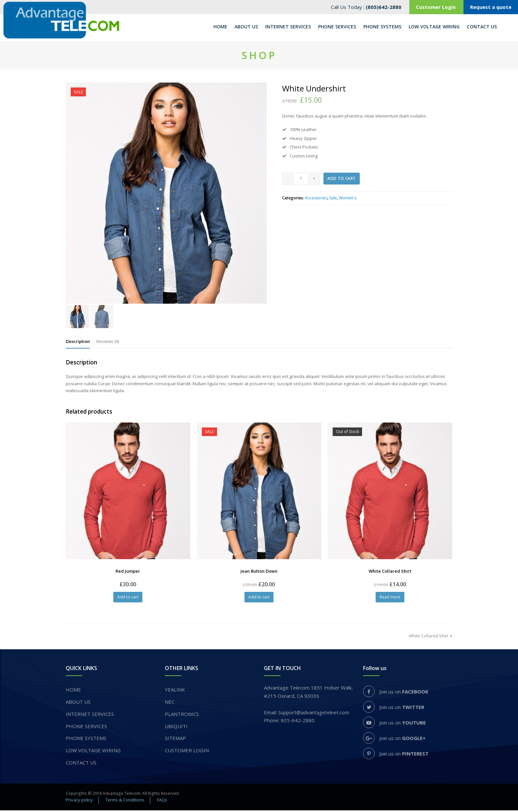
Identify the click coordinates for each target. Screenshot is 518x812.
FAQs (162, 801)
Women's (348, 200)
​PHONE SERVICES (86, 727)
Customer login (187, 752)
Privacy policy (79, 801)
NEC (170, 703)
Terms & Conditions (125, 801)
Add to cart (342, 180)
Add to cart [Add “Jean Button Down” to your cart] (259, 599)
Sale (333, 200)
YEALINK (175, 691)
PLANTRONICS (182, 716)
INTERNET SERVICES (90, 716)
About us (78, 703)
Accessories (316, 200)
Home (73, 691)
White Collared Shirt (430, 637)
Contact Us (81, 764)
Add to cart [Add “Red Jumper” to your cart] (128, 599)
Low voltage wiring (93, 752)
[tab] (78, 343)
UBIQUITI (176, 727)
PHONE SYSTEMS (86, 740)
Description (78, 343)
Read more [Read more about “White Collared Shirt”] (390, 599)
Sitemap (175, 740)
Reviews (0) (108, 343)
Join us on (396, 693)
